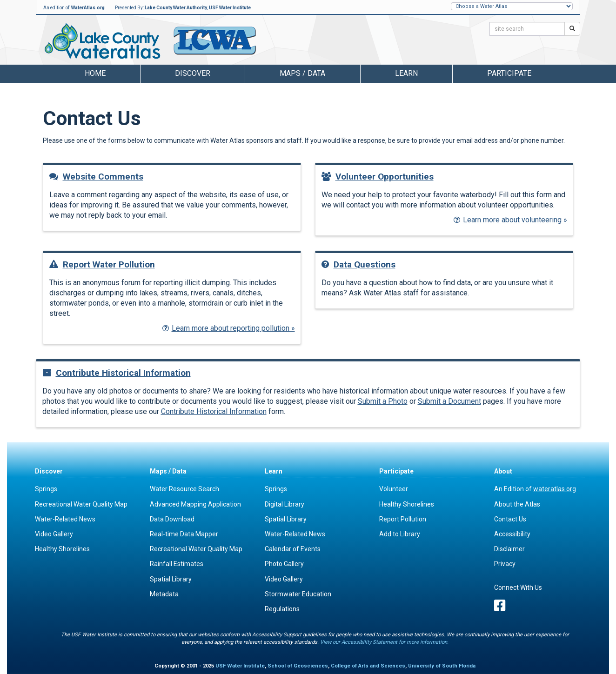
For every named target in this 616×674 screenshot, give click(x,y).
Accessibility (512, 534)
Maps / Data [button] (302, 73)
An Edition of (535, 489)
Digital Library (285, 504)
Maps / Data (168, 471)
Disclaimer (509, 549)
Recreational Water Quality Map (81, 504)
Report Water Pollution (102, 264)
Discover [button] (193, 73)
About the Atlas (517, 504)
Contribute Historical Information (117, 373)
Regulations (282, 609)
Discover (49, 471)
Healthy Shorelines (62, 549)
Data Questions (358, 264)
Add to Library (400, 534)
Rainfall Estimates (177, 564)
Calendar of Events (293, 549)
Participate (396, 471)
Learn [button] (406, 73)
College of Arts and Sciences (368, 666)
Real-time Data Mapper (184, 534)
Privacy (505, 564)
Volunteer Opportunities (378, 177)
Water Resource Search (184, 489)
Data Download (172, 519)
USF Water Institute (230, 8)
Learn (274, 471)
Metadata (164, 594)
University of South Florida (442, 666)
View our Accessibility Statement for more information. (384, 642)
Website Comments (96, 177)
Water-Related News (65, 519)
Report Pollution (403, 519)
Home (95, 73)
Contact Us (510, 519)
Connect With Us (518, 587)
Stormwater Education (298, 594)
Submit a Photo (383, 401)
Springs (46, 489)
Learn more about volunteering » (510, 220)
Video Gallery (54, 534)
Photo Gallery (284, 564)
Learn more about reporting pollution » (229, 328)
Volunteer (394, 489)
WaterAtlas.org (88, 8)
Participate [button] (509, 73)
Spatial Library (171, 579)
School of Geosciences (298, 666)
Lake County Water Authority (176, 8)
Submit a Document (449, 401)
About (503, 471)
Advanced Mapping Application (195, 504)
